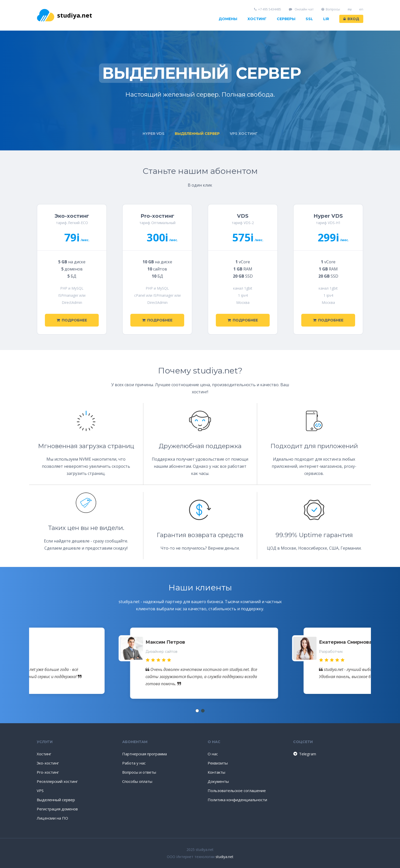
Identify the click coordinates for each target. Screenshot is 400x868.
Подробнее (72, 320)
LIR (326, 19)
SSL (309, 19)
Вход (351, 19)
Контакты (216, 772)
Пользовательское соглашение (237, 791)
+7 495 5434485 (268, 9)
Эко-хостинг (48, 763)
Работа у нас (134, 763)
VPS (40, 791)
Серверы (286, 19)
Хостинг (257, 19)
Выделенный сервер (56, 800)
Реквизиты (218, 763)
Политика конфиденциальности (237, 800)
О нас (213, 754)
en (361, 9)
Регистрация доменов (57, 809)
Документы (218, 781)
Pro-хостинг (48, 772)
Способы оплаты (137, 781)
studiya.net (64, 15)
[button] (197, 711)
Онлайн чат (301, 9)
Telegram (304, 754)
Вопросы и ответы (139, 772)
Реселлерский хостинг (57, 781)
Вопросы (331, 9)
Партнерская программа (145, 754)
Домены (228, 19)
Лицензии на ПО (52, 818)
